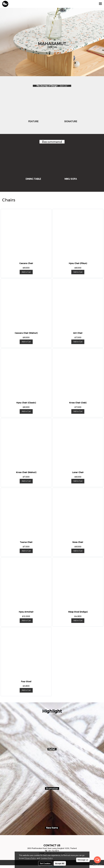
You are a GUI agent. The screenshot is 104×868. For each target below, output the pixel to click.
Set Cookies (45, 863)
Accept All (60, 863)
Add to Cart (26, 272)
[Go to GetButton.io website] (97, 865)
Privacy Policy (30, 858)
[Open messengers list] (97, 860)
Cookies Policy (47, 858)
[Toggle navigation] (100, 4)
